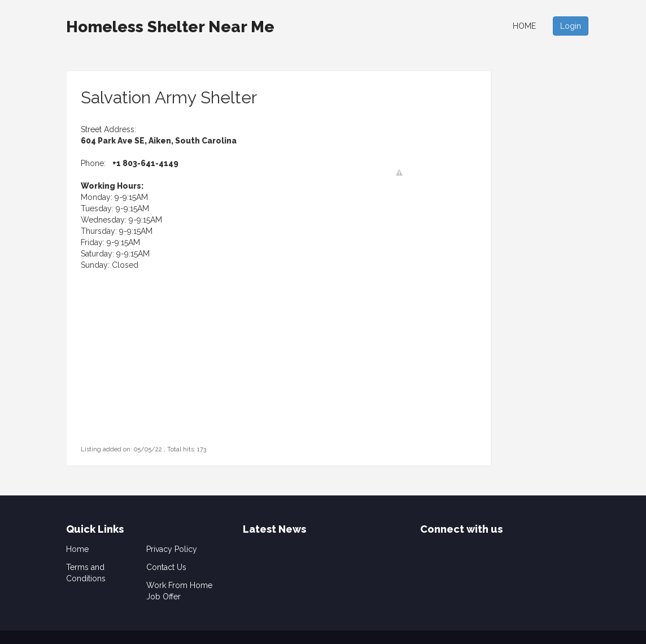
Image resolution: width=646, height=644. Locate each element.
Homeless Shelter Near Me (170, 27)
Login (571, 26)
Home (524, 26)
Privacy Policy (172, 549)
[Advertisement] (151, 372)
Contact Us (166, 567)
